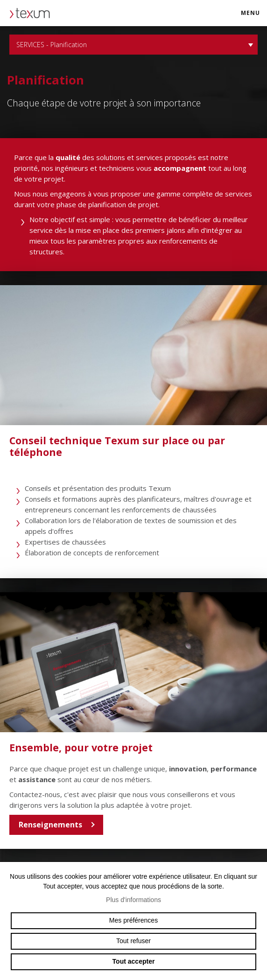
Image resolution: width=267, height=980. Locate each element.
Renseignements (50, 825)
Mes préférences (133, 920)
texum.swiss (33, 13)
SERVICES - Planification (133, 45)
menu (253, 17)
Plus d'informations (133, 900)
